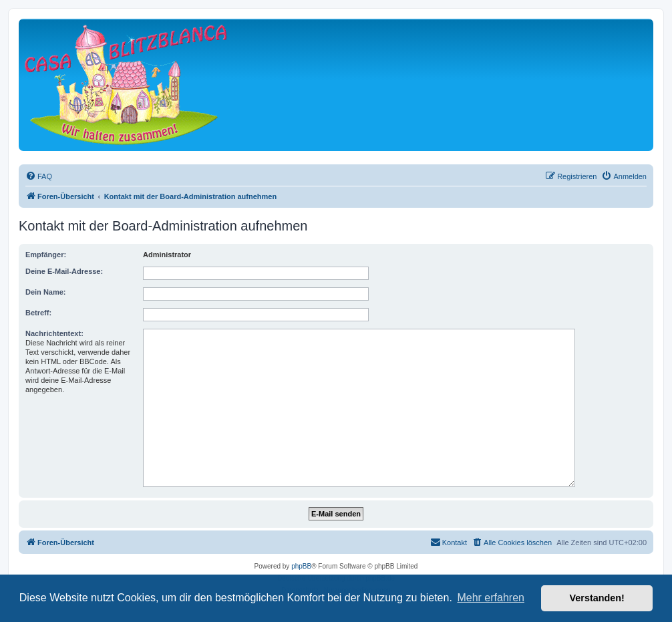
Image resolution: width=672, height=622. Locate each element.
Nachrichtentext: (54, 333)
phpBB (301, 566)
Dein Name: (46, 292)
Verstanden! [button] (597, 598)
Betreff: (38, 313)
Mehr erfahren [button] (491, 598)
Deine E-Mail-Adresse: (64, 271)
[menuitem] (39, 176)
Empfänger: (46, 255)
